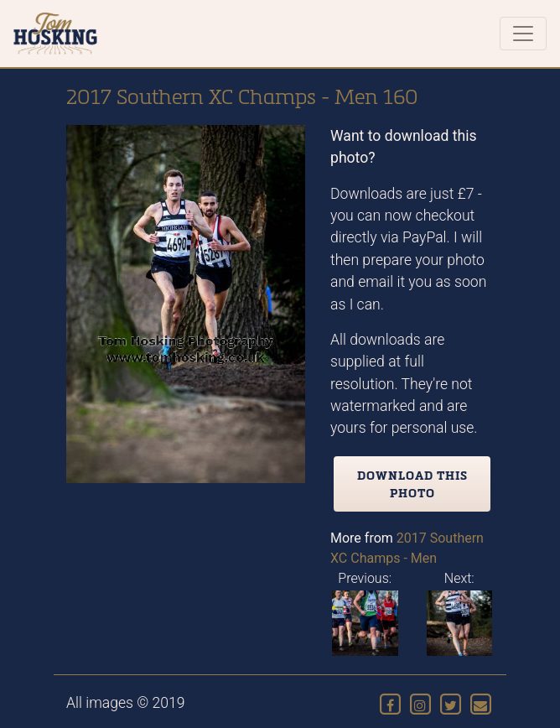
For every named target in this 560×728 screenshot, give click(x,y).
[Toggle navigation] (523, 34)
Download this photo (412, 484)
